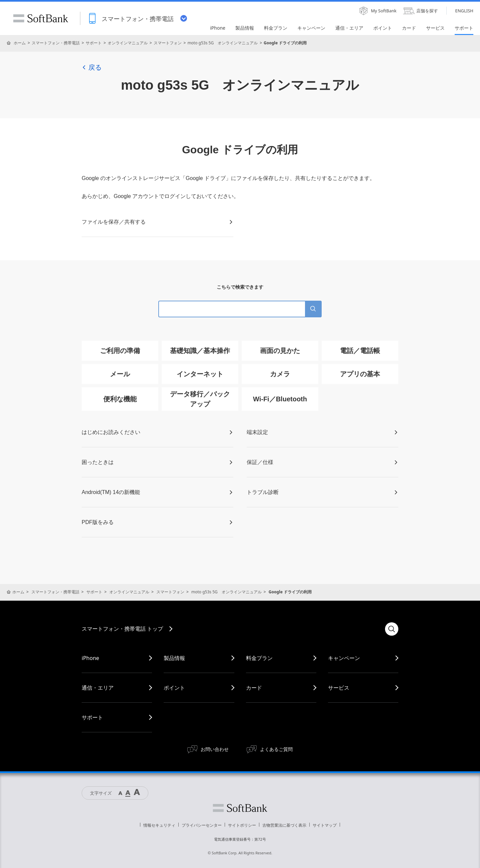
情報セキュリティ (159, 825)
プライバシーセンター (202, 825)
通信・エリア (98, 688)
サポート (94, 43)
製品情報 (174, 658)
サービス (339, 688)
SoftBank (41, 18)
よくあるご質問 (276, 749)
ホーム (20, 43)
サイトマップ (325, 825)
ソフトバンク (240, 808)
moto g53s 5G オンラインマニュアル (222, 43)
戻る (92, 67)
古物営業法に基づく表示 (284, 825)
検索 (392, 629)
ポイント (174, 688)
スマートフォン (168, 43)
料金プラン (259, 658)
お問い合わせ (215, 749)
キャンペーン (344, 658)
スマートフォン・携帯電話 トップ (122, 629)
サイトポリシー (242, 825)
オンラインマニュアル (128, 43)
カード (254, 688)
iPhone (90, 658)
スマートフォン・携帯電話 (56, 43)
